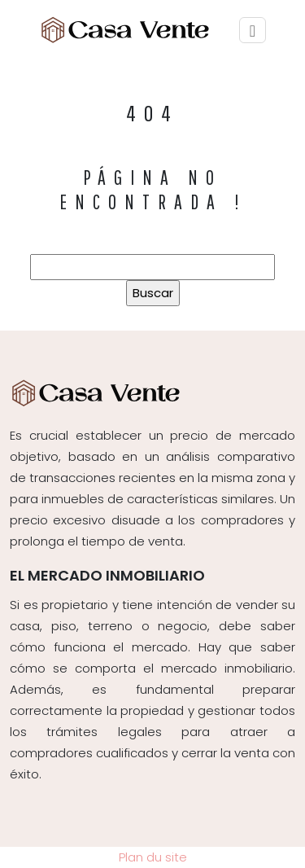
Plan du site (153, 857)
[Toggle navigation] (253, 31)
